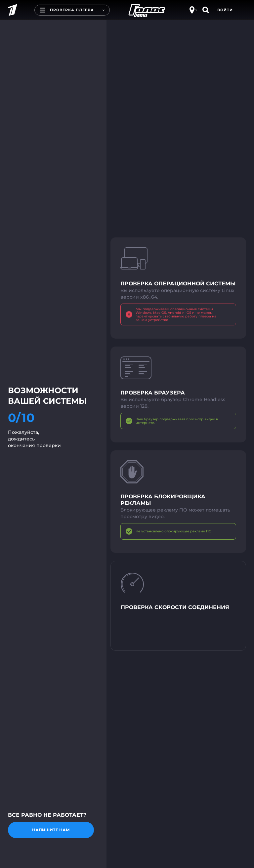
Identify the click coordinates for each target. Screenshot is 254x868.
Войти (225, 10)
